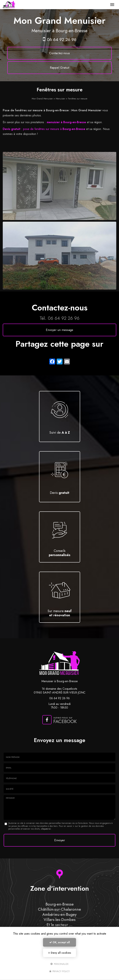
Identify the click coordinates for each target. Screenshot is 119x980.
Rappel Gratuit (60, 68)
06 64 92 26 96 (62, 39)
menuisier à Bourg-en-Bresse (66, 122)
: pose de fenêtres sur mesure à (44, 129)
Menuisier (60, 99)
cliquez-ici (46, 829)
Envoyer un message (60, 330)
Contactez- (60, 53)
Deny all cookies (60, 953)
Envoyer (60, 840)
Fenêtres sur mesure (78, 99)
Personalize (60, 964)
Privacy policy (60, 971)
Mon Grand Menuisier (42, 99)
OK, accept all (60, 942)
